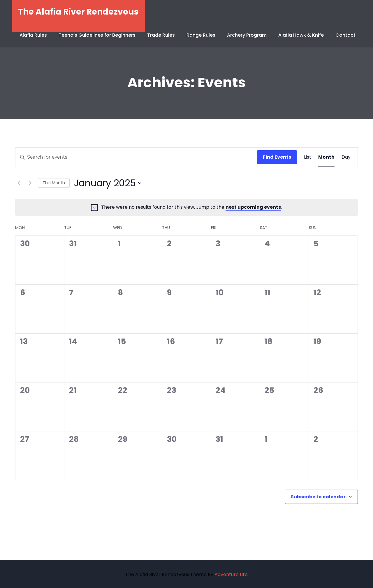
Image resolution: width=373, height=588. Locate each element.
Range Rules (201, 35)
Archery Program (247, 35)
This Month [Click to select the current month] (54, 183)
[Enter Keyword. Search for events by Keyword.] (136, 157)
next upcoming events (253, 207)
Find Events (277, 157)
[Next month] (30, 183)
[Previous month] (19, 183)
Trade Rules (161, 35)
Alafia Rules (33, 35)
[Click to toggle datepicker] (108, 183)
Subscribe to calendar (318, 497)
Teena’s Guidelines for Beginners (97, 35)
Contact (345, 35)
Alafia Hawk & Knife (301, 35)
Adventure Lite (231, 574)
